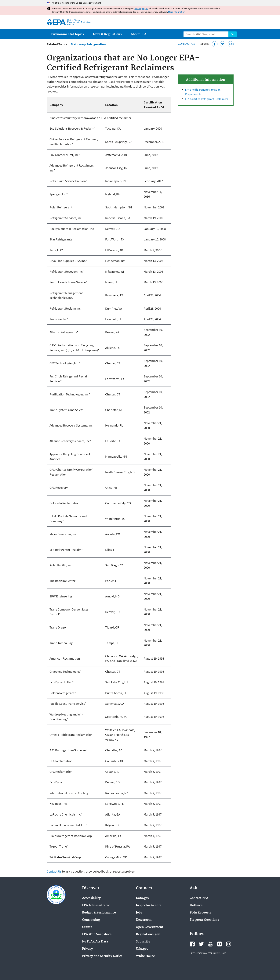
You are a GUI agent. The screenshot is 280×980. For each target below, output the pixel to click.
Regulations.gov (148, 934)
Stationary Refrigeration (88, 44)
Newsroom (144, 920)
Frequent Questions (204, 920)
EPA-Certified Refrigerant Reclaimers (206, 99)
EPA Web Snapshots (97, 934)
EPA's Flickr (220, 944)
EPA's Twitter (201, 944)
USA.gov (142, 949)
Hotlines (196, 905)
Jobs (139, 913)
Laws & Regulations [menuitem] (107, 34)
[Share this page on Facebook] (215, 44)
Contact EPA (199, 898)
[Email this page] (231, 44)
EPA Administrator (96, 905)
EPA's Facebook (192, 944)
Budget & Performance (99, 913)
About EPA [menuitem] (139, 34)
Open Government (150, 927)
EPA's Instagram (229, 944)
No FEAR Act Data (95, 942)
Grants (87, 927)
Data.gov (143, 898)
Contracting (91, 920)
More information (177, 12)
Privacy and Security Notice (102, 956)
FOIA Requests (200, 913)
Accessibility (91, 898)
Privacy (87, 949)
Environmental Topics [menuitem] (67, 34)
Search (233, 34)
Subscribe (143, 942)
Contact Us (186, 44)
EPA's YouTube (210, 944)
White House (145, 956)
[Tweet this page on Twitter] (223, 44)
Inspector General (149, 905)
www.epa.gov (141, 8)
